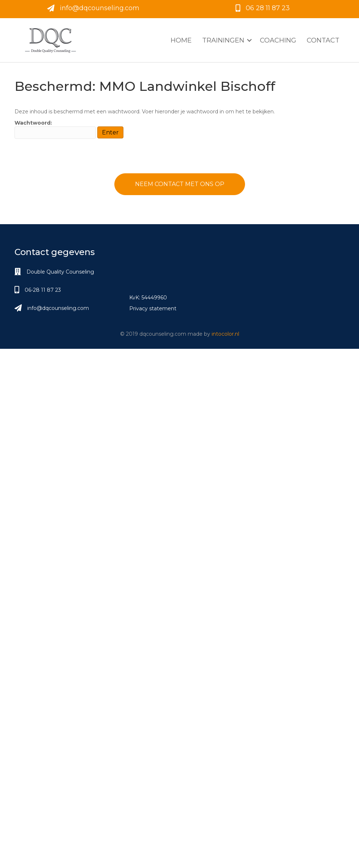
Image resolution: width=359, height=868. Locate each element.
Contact (323, 40)
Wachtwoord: (55, 129)
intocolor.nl (225, 334)
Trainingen (223, 40)
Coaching (278, 40)
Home (181, 40)
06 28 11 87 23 (268, 8)
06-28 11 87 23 (43, 290)
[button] (249, 40)
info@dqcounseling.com (100, 8)
